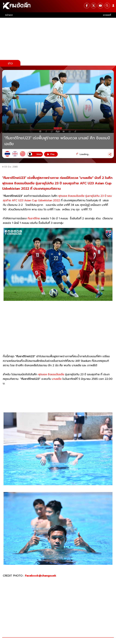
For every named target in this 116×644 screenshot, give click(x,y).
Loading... (85, 154)
